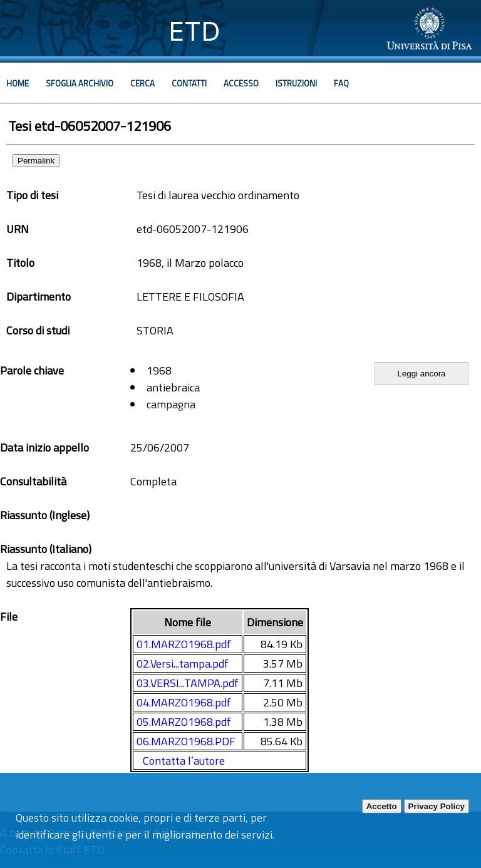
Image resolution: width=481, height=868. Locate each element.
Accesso (241, 83)
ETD (194, 31)
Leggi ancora (421, 374)
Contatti (189, 83)
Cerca (142, 83)
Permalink (36, 161)
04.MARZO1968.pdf (184, 702)
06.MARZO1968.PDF (186, 741)
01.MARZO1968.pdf (184, 644)
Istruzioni (296, 83)
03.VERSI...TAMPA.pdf (188, 683)
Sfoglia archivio (80, 83)
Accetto (382, 806)
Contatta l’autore (184, 761)
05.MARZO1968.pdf (184, 722)
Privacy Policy (437, 806)
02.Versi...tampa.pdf (183, 664)
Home (18, 83)
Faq (341, 83)
